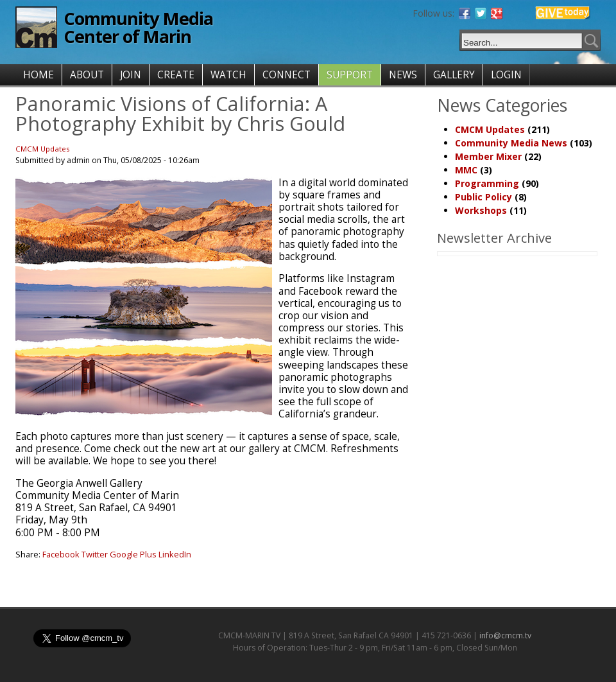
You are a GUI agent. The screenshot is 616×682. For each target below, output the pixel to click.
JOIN (131, 75)
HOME (38, 75)
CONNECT (287, 75)
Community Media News (511, 143)
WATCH (228, 75)
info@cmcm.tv (505, 635)
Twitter (95, 554)
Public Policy (483, 197)
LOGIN (506, 75)
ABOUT (87, 75)
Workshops (481, 210)
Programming (487, 183)
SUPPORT (350, 75)
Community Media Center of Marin (138, 27)
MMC (466, 170)
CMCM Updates (43, 149)
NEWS (403, 75)
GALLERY (454, 75)
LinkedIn (175, 554)
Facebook (61, 554)
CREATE (176, 75)
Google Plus (133, 554)
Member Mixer (488, 156)
